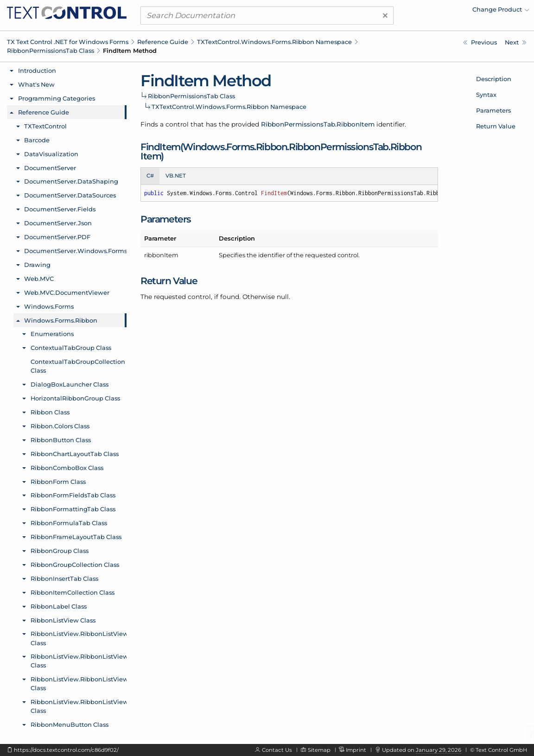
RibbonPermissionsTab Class (51, 51)
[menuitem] (448, 12)
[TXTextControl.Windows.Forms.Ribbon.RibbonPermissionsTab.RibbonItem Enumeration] (516, 42)
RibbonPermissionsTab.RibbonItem (318, 124)
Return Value (496, 126)
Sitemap (319, 750)
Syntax (486, 95)
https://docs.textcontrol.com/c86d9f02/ (66, 750)
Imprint (356, 750)
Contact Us (277, 750)
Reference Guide (163, 42)
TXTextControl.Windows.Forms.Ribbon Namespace (274, 42)
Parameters (493, 110)
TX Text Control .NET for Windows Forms (68, 42)
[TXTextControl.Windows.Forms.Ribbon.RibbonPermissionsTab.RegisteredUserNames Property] (480, 42)
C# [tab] (150, 176)
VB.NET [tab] (176, 176)
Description (494, 79)
